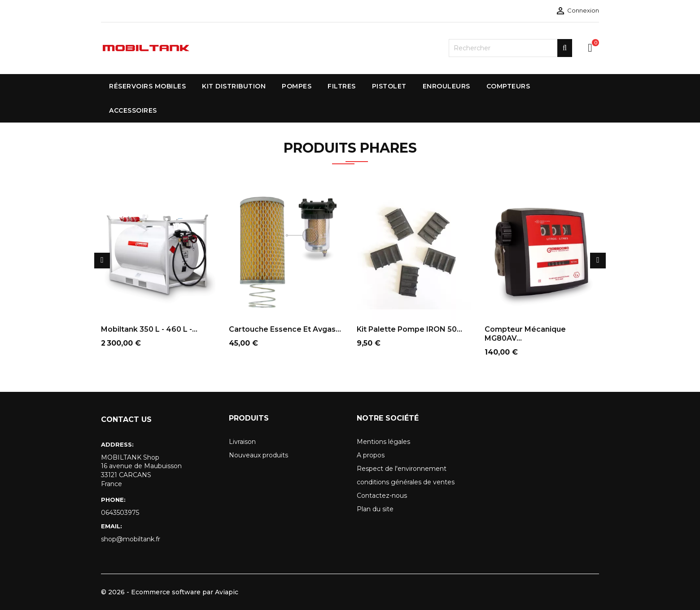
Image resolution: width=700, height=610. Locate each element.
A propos (371, 455)
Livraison (242, 442)
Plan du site (375, 509)
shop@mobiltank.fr (131, 539)
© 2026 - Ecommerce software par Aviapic (170, 592)
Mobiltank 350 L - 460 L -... (149, 329)
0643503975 (120, 513)
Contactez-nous (382, 496)
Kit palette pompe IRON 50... (409, 329)
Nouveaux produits (258, 455)
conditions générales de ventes (406, 482)
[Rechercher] (510, 48)
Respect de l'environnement (402, 469)
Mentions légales (383, 442)
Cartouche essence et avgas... (285, 329)
